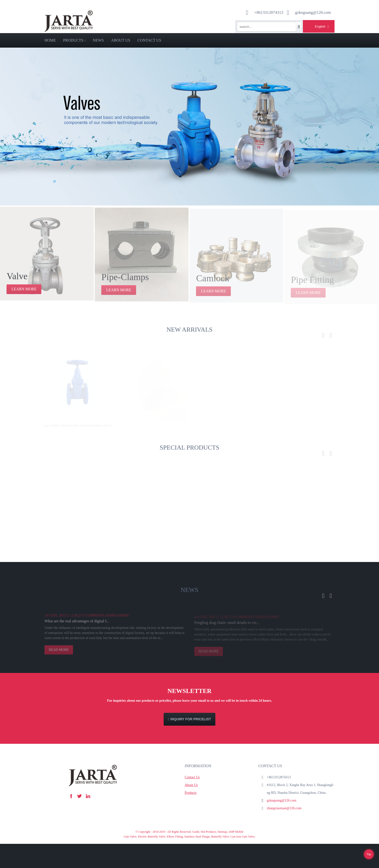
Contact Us (149, 40)
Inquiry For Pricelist (191, 719)
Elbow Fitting (175, 837)
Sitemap (222, 832)
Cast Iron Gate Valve (242, 837)
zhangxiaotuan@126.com (284, 808)
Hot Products (208, 832)
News (98, 40)
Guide (196, 832)
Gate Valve (130, 837)
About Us (120, 40)
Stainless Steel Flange (197, 837)
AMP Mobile (236, 832)
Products (74, 40)
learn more (24, 293)
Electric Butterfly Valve (152, 837)
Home (50, 40)
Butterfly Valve (220, 837)
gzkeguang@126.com (282, 800)
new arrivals (189, 330)
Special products (190, 448)
